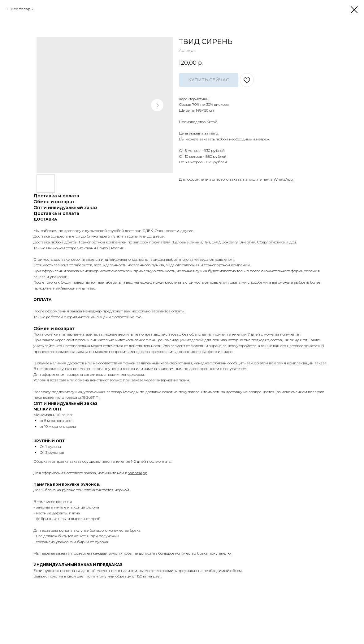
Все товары (22, 9)
